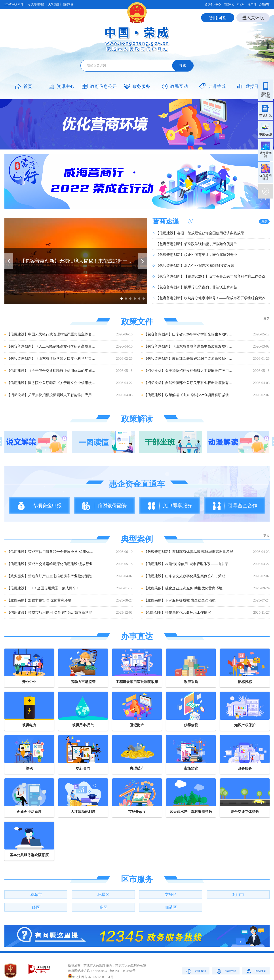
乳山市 (238, 895)
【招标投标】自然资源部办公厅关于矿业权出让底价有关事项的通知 (189, 383)
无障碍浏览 (36, 5)
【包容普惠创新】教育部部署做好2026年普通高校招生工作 (189, 359)
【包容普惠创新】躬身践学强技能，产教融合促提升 (196, 244)
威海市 (36, 895)
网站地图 (256, 971)
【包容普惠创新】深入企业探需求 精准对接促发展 (195, 266)
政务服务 (245, 768)
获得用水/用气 (83, 725)
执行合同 (83, 768)
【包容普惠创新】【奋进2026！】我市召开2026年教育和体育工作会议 (211, 276)
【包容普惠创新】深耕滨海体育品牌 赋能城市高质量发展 (188, 552)
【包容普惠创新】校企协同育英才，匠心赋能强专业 (196, 255)
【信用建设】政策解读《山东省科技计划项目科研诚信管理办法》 (189, 395)
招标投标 (245, 682)
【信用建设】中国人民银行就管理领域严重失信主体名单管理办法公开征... (52, 334)
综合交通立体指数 (245, 812)
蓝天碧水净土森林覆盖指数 (191, 812)
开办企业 (29, 682)
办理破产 (137, 768)
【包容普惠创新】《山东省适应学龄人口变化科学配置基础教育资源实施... (52, 359)
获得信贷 (191, 725)
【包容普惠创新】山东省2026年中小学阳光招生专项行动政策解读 (189, 334)
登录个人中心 (213, 4)
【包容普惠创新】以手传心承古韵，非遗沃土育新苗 (196, 287)
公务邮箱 (264, 4)
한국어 (252, 4)
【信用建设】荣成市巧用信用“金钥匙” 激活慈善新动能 (49, 612)
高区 (103, 907)
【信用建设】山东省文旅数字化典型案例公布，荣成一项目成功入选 (189, 576)
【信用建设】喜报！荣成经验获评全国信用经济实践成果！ (202, 233)
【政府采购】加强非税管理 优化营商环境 (39, 600)
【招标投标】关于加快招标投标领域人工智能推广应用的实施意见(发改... (189, 371)
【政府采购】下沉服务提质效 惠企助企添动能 (180, 600)
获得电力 (29, 725)
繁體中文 (229, 4)
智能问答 (68, 4)
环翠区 (103, 895)
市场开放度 (137, 812)
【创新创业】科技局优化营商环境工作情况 (177, 612)
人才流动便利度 (83, 812)
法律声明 (226, 971)
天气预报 (53, 4)
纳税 (29, 768)
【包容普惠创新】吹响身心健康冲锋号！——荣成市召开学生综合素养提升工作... (213, 298)
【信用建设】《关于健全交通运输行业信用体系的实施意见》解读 (52, 371)
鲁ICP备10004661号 (122, 971)
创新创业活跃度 (29, 812)
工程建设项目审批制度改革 (137, 682)
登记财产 (137, 725)
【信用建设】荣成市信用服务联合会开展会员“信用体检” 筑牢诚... (52, 552)
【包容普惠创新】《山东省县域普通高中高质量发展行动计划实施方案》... (189, 346)
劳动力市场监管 (83, 682)
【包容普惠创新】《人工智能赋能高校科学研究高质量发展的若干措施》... (52, 346)
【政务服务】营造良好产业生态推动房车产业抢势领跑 (49, 576)
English (241, 4)
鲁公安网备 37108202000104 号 (91, 977)
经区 (36, 907)
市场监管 (191, 768)
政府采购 (191, 682)
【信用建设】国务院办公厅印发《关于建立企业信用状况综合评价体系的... (52, 383)
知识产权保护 (245, 725)
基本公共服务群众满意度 (29, 855)
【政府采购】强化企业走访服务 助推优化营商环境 (183, 588)
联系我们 (196, 971)
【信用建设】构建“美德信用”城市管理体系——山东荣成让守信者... (189, 564)
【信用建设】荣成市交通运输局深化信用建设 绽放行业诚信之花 (52, 564)
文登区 (171, 895)
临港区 (171, 907)
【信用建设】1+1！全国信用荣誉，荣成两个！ (43, 588)
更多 (264, 221)
